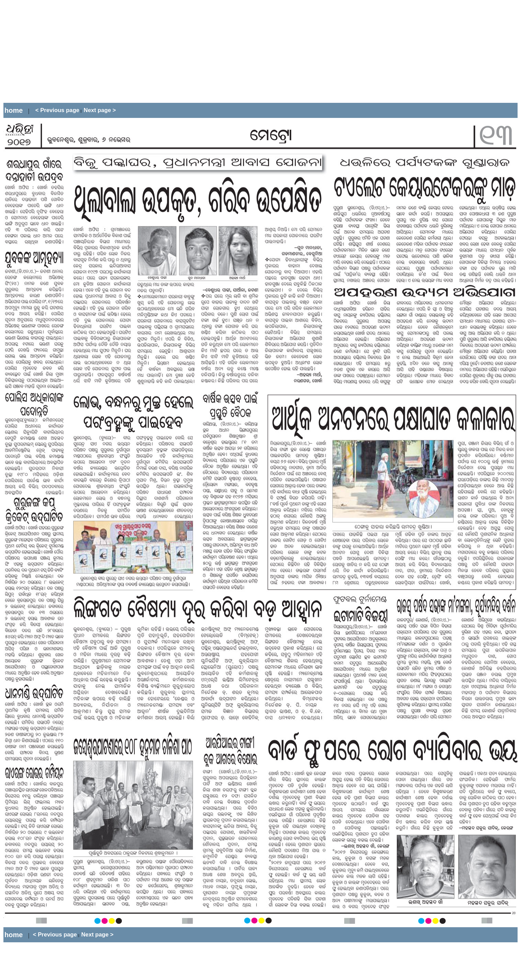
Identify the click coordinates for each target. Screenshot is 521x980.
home (14, 110)
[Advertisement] (87, 51)
